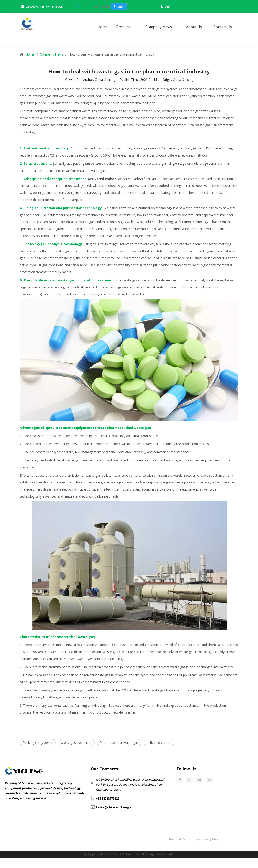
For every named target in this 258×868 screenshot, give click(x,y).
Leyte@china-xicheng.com (45, 6)
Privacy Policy (211, 839)
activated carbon (159, 743)
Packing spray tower (38, 743)
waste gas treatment (76, 743)
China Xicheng (183, 80)
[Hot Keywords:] (119, 7)
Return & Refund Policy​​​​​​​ (185, 839)
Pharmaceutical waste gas (119, 743)
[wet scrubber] (96, 7)
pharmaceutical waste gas (78, 111)
